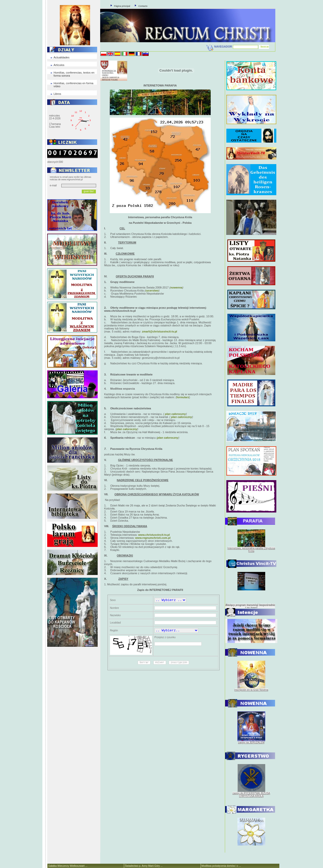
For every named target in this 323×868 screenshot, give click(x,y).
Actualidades (61, 57)
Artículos (59, 65)
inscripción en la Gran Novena (251, 690)
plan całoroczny (175, 414)
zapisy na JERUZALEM (251, 742)
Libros (57, 94)
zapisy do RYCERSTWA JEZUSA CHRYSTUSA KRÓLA (251, 795)
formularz (183, 397)
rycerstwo (152, 291)
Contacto (143, 6)
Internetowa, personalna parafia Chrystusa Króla (251, 550)
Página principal (122, 6)
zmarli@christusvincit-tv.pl (159, 331)
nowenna (176, 287)
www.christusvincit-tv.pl (154, 535)
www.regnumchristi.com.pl (153, 538)
